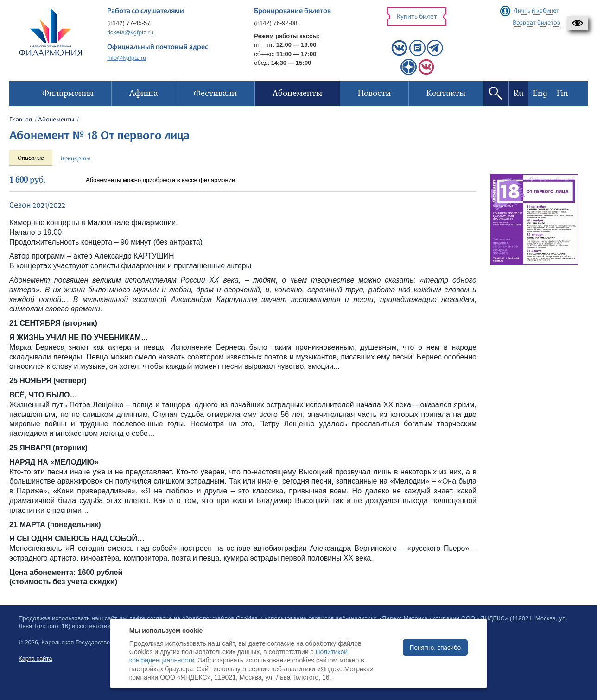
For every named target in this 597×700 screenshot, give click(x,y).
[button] (577, 23)
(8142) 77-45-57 (129, 23)
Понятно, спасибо (435, 647)
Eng (540, 93)
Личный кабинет (536, 11)
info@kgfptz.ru (127, 58)
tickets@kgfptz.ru (130, 32)
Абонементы (56, 120)
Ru (519, 93)
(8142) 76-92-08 (276, 23)
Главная (21, 120)
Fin (562, 93)
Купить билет (417, 17)
